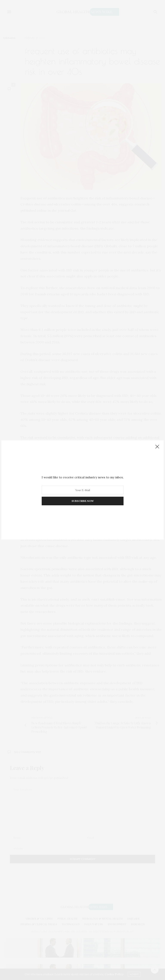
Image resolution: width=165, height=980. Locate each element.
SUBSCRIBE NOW (83, 501)
